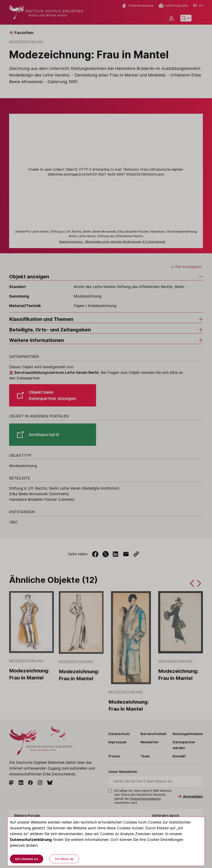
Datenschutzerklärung (31, 840)
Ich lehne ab (64, 859)
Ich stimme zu (27, 859)
